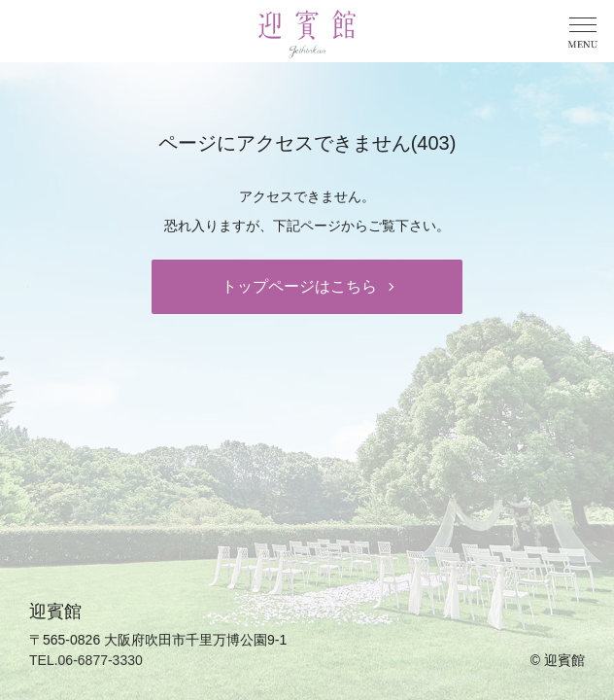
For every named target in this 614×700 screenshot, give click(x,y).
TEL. (86, 660)
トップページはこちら (299, 286)
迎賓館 (564, 660)
